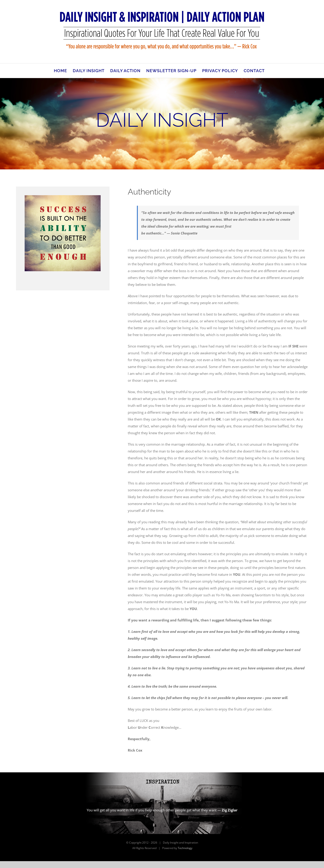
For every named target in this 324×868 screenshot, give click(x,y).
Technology (185, 848)
